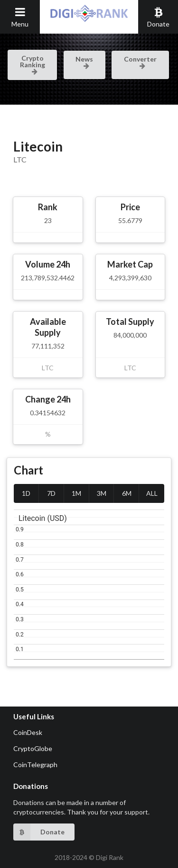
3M (102, 493)
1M (76, 493)
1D (26, 493)
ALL (152, 493)
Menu (20, 17)
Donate (158, 17)
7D (51, 493)
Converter (140, 62)
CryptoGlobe (33, 748)
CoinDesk (28, 732)
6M (127, 493)
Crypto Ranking (33, 64)
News (84, 62)
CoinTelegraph (35, 765)
